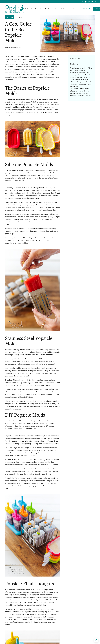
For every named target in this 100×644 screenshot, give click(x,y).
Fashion (27, 9)
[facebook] (96, 2)
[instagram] (83, 2)
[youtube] (92, 2)
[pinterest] (89, 2)
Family (37, 9)
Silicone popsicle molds (14, 170)
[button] (56, 9)
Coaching (55, 9)
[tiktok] (86, 2)
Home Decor (48, 9)
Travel (42, 9)
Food (32, 9)
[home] (15, 9)
